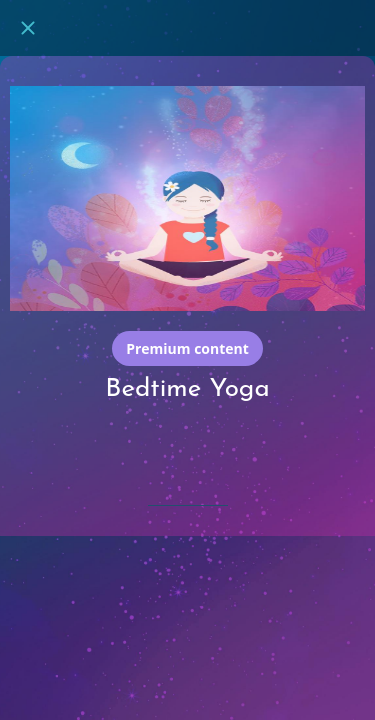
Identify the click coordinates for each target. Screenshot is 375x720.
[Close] (28, 28)
